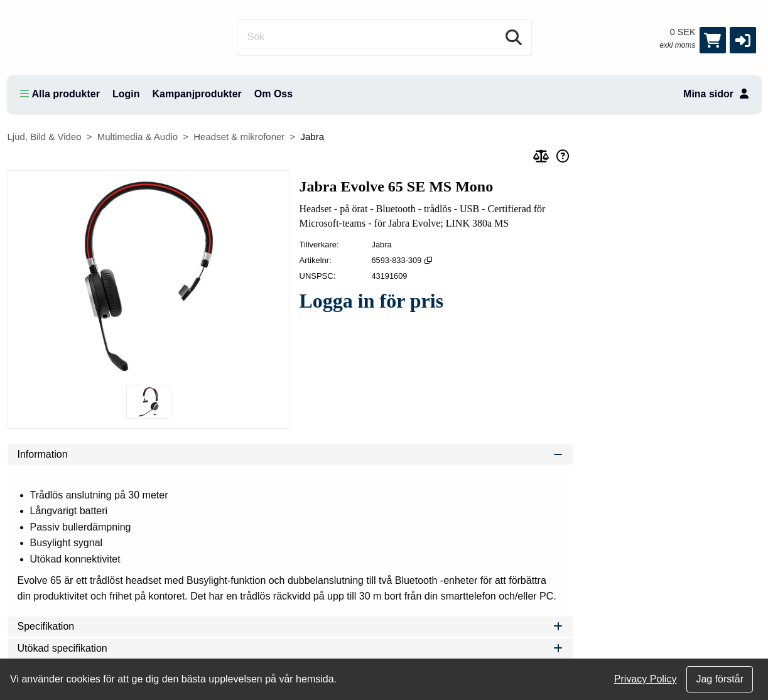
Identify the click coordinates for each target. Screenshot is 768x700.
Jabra (312, 137)
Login (126, 94)
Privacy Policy (646, 679)
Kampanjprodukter (197, 94)
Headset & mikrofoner (239, 137)
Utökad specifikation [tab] (290, 648)
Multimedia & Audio (138, 137)
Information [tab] (290, 454)
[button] (743, 40)
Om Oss (273, 94)
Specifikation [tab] (290, 626)
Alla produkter (60, 94)
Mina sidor (716, 94)
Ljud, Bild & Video (45, 137)
